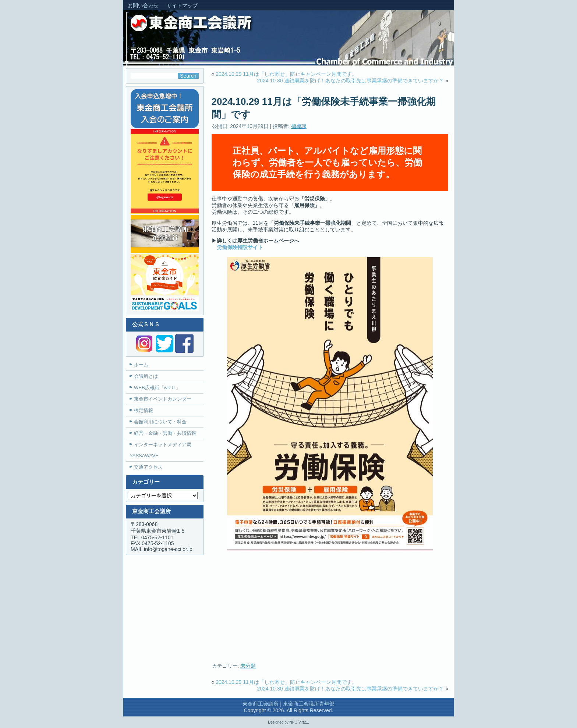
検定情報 (144, 410)
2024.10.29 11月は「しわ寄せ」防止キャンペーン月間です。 (286, 74)
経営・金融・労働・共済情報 (165, 433)
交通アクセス (148, 467)
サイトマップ (182, 6)
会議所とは (146, 376)
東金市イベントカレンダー (163, 399)
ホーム (141, 365)
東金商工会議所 (261, 704)
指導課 (299, 126)
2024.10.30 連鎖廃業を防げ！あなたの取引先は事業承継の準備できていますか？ (350, 81)
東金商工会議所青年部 (309, 704)
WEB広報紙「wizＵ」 (157, 388)
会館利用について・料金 (160, 422)
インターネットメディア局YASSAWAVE (160, 450)
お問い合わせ (143, 6)
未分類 (248, 666)
